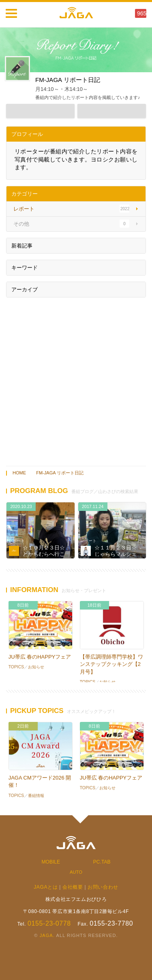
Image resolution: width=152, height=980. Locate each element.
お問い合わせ (103, 887)
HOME (19, 473)
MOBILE (51, 862)
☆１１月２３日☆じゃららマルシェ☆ (116, 554)
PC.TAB (102, 862)
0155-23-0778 (49, 923)
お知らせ (36, 667)
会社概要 (73, 887)
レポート (17, 541)
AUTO (76, 872)
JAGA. (47, 935)
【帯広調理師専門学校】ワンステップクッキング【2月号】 (111, 664)
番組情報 (36, 796)
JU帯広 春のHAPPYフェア (40, 657)
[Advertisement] (76, 380)
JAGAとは (46, 887)
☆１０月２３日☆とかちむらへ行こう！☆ (44, 554)
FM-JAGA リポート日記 (60, 473)
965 (142, 13)
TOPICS (16, 667)
